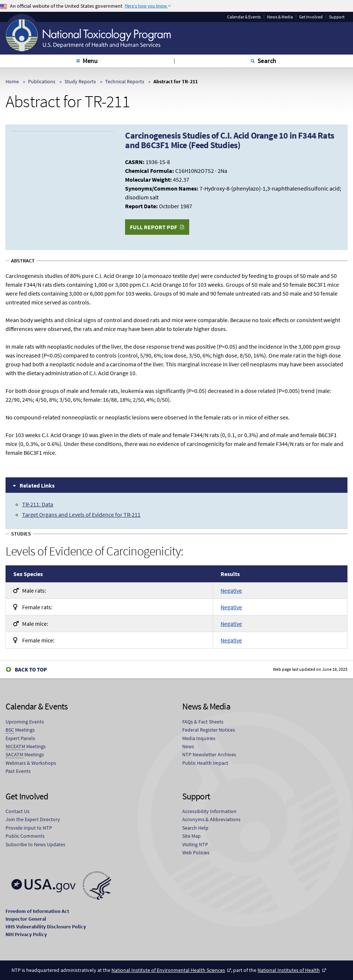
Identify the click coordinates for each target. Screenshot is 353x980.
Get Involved (311, 17)
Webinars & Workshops (31, 763)
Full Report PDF (153, 227)
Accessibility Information (209, 811)
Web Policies (196, 852)
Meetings (20, 730)
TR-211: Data (38, 504)
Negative (231, 590)
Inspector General (26, 919)
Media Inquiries (199, 738)
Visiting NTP (195, 844)
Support (337, 17)
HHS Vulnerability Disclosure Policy (46, 927)
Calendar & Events (244, 17)
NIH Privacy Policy (26, 934)
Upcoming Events (25, 722)
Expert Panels (20, 738)
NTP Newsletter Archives (209, 754)
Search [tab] (267, 61)
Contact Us (18, 811)
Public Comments (25, 836)
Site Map (191, 836)
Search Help (195, 828)
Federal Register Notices (209, 730)
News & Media (280, 17)
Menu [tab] (90, 61)
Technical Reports (125, 81)
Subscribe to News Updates (35, 844)
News (188, 746)
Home (12, 81)
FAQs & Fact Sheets (203, 722)
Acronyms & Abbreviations (211, 819)
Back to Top (31, 669)
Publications (42, 81)
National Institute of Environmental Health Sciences (168, 970)
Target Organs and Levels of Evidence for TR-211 (81, 515)
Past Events (18, 771)
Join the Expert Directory (33, 819)
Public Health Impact (205, 763)
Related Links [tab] (37, 485)
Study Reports (80, 81)
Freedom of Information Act (37, 911)
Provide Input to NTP (29, 828)
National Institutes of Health (289, 970)
